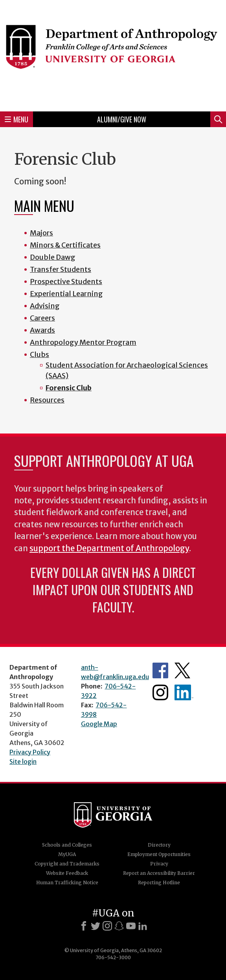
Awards (42, 330)
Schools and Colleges (67, 845)
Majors (41, 233)
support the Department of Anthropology (109, 548)
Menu (17, 119)
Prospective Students (66, 281)
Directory (159, 845)
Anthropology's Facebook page (160, 670)
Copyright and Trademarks (67, 864)
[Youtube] (131, 926)
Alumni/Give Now (122, 119)
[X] (96, 926)
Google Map (99, 724)
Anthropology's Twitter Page (182, 670)
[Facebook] (84, 926)
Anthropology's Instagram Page (160, 692)
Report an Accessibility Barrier (159, 873)
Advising (45, 306)
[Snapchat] (119, 926)
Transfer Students (61, 269)
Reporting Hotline (159, 883)
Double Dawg (53, 257)
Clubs (40, 354)
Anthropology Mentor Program (83, 342)
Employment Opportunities (159, 854)
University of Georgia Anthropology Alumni (184, 692)
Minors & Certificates (65, 245)
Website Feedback (67, 873)
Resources (47, 400)
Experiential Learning (66, 294)
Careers (42, 318)
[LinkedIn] (143, 926)
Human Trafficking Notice (67, 883)
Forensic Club (69, 388)
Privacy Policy (30, 752)
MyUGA (67, 854)
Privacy (159, 864)
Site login (23, 761)
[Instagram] (107, 926)
